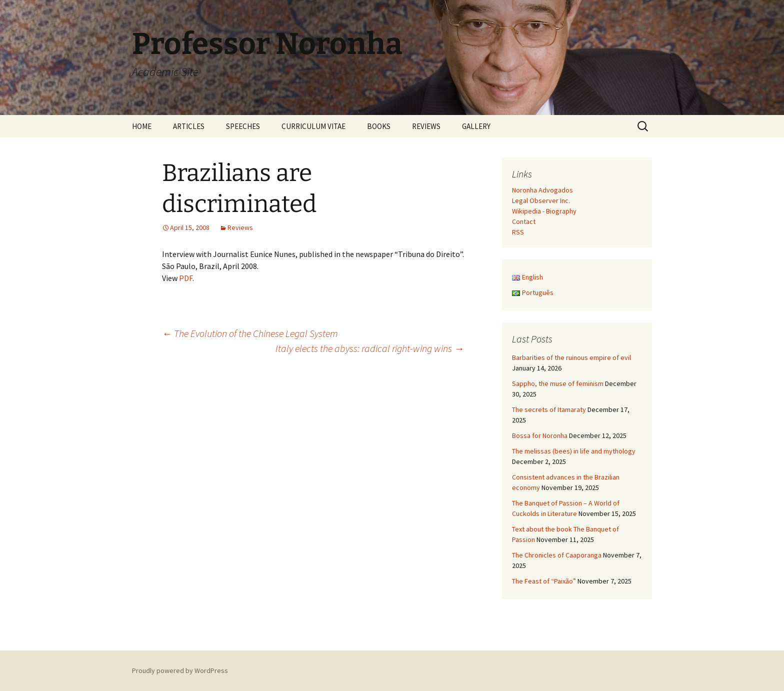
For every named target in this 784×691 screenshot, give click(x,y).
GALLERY (476, 126)
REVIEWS (426, 126)
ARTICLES (189, 126)
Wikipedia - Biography (544, 211)
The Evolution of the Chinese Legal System (250, 333)
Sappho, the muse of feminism (558, 383)
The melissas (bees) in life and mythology (574, 451)
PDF (186, 278)
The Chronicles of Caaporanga (557, 555)
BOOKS (379, 126)
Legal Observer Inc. (541, 200)
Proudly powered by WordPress (180, 670)
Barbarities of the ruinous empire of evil (571, 357)
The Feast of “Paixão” (544, 581)
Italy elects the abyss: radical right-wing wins (370, 348)
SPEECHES (243, 126)
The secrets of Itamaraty (549, 409)
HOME (142, 126)
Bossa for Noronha (540, 435)
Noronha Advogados (542, 190)
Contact (524, 221)
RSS (518, 232)
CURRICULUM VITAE (313, 126)
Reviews (240, 227)
